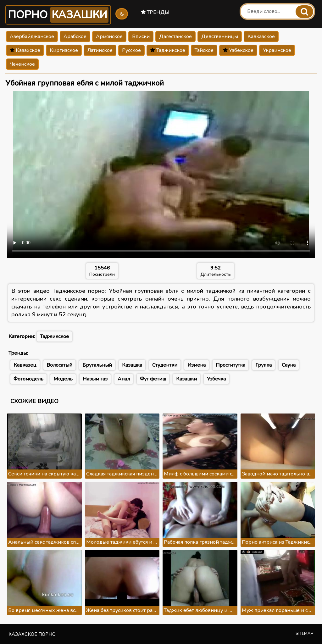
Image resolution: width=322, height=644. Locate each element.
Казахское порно (32, 634)
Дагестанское (175, 36)
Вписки (141, 36)
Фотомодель (28, 379)
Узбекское (238, 50)
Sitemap (305, 634)
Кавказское (261, 36)
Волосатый (59, 365)
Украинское (277, 50)
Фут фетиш (153, 379)
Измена (197, 365)
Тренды (155, 12)
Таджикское (168, 50)
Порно (58, 15)
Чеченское (22, 64)
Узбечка (216, 379)
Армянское (109, 36)
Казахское (25, 50)
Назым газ (95, 379)
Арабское (75, 36)
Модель (63, 379)
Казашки (186, 379)
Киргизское (64, 50)
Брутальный (97, 365)
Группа (264, 365)
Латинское (100, 50)
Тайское (204, 50)
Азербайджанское (32, 36)
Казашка (132, 365)
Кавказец (25, 365)
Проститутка (230, 365)
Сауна (289, 365)
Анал (124, 379)
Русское (131, 50)
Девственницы (220, 36)
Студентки (165, 365)
